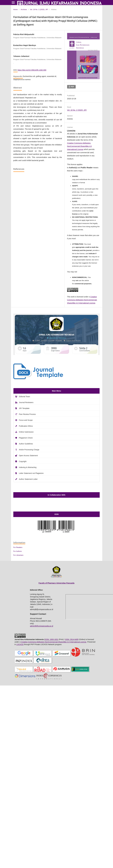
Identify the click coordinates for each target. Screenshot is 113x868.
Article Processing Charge (29, 450)
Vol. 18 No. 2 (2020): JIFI (39, 9)
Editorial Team (25, 397)
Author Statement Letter (28, 479)
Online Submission (26, 432)
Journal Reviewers (26, 402)
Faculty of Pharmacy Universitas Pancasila (56, 583)
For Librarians (18, 555)
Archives (24, 9)
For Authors (18, 551)
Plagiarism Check (26, 438)
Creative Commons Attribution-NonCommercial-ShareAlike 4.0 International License (79, 146)
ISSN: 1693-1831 (51, 639)
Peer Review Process (27, 414)
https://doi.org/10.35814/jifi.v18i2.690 (32, 70)
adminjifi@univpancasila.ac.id (42, 626)
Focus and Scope (26, 420)
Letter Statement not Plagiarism (31, 473)
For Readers (18, 547)
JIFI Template (24, 408)
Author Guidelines (26, 444)
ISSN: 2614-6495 (72, 639)
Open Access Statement (28, 456)
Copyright (23, 461)
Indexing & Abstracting (28, 467)
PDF (72, 87)
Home (16, 9)
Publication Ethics (26, 426)
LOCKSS (20, 644)
